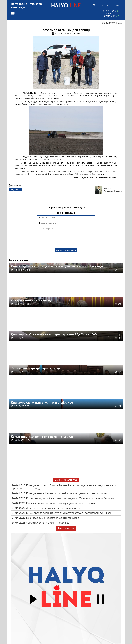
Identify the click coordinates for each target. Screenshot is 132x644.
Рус (109, 6)
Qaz (117, 6)
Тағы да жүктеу (66, 533)
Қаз (101, 6)
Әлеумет (14, 189)
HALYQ (66, 5)
